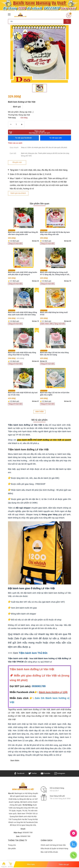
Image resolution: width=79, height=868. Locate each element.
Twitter (33, 773)
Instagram (60, 773)
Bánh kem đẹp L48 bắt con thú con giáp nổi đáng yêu (23, 232)
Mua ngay (31, 864)
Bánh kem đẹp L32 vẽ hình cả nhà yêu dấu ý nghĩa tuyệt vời (55, 273)
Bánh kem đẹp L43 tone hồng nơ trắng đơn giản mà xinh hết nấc (23, 273)
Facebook (19, 773)
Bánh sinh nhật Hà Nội (28, 817)
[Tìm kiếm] (67, 21)
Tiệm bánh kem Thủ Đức (33, 653)
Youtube (45, 773)
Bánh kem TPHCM (25, 814)
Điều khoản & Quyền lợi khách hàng (54, 849)
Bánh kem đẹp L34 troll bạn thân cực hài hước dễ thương (54, 232)
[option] (39, 54)
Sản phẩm (12, 849)
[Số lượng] (16, 124)
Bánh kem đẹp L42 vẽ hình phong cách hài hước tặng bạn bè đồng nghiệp (23, 313)
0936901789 (39, 686)
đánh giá (17, 107)
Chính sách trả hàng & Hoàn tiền (53, 845)
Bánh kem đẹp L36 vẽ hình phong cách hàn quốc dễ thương (23, 353)
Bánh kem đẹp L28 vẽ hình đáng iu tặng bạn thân (55, 313)
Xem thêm (39, 412)
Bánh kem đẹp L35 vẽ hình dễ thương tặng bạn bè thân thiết (22, 393)
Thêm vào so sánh (15, 143)
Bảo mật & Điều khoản (49, 852)
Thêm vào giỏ (39, 132)
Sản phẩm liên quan (39, 204)
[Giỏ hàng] (69, 15)
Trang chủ (12, 845)
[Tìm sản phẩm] (36, 21)
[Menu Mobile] (9, 14)
